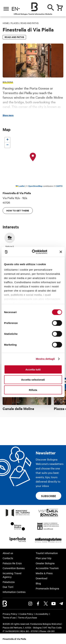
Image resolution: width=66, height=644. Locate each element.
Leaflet (20, 186)
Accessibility (42, 614)
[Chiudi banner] (61, 252)
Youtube (54, 604)
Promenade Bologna (47, 588)
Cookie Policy (26, 614)
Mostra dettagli (45, 359)
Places (15, 23)
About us (8, 553)
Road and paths (30, 23)
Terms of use (9, 617)
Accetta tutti (33, 369)
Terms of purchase (27, 617)
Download (42, 578)
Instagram (30, 604)
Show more (8, 115)
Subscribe (48, 496)
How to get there (18, 210)
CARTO (59, 186)
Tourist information (47, 553)
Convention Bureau (14, 568)
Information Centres (14, 592)
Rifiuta (33, 390)
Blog (38, 583)
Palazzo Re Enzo (12, 563)
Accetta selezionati (33, 380)
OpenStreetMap (35, 186)
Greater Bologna (45, 563)
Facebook (38, 604)
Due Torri (8, 587)
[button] (33, 157)
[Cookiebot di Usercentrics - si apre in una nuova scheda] (34, 252)
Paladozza (9, 582)
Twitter (46, 604)
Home (6, 23)
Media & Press (44, 573)
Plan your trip (44, 558)
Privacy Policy (10, 614)
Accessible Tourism (47, 568)
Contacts (8, 558)
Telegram (61, 604)
